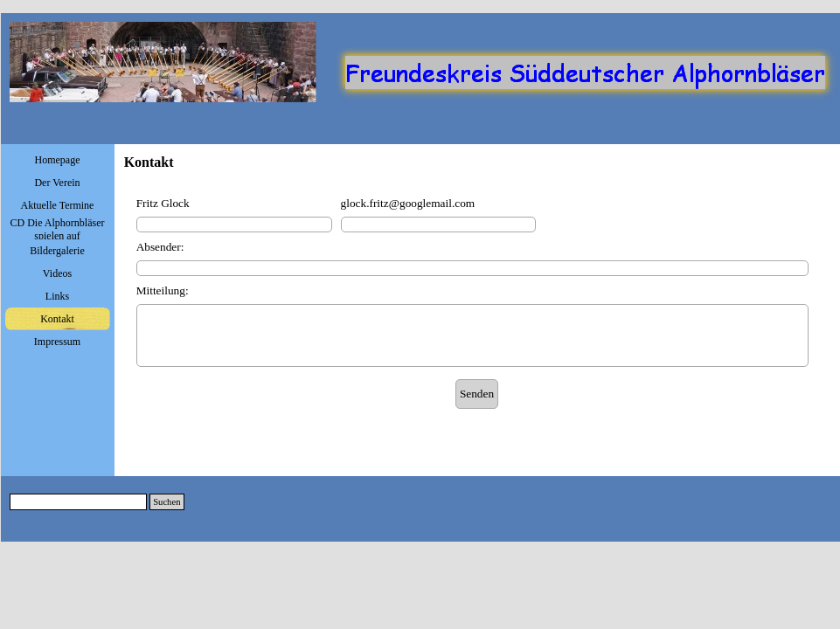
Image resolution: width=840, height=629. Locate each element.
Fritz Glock (163, 203)
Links (57, 296)
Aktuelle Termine (58, 205)
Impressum (57, 342)
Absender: (160, 247)
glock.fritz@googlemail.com (408, 203)
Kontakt (57, 319)
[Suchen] (79, 502)
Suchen (167, 502)
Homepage (58, 160)
